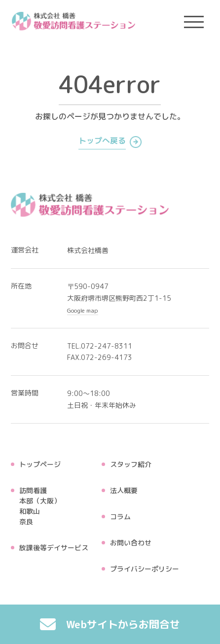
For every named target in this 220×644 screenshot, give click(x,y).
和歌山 (30, 511)
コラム (120, 517)
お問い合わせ (131, 543)
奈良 (26, 521)
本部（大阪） (40, 501)
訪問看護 (33, 490)
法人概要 (124, 490)
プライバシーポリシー (145, 569)
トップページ (40, 464)
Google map (83, 310)
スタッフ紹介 (131, 464)
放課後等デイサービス (54, 548)
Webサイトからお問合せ (110, 624)
